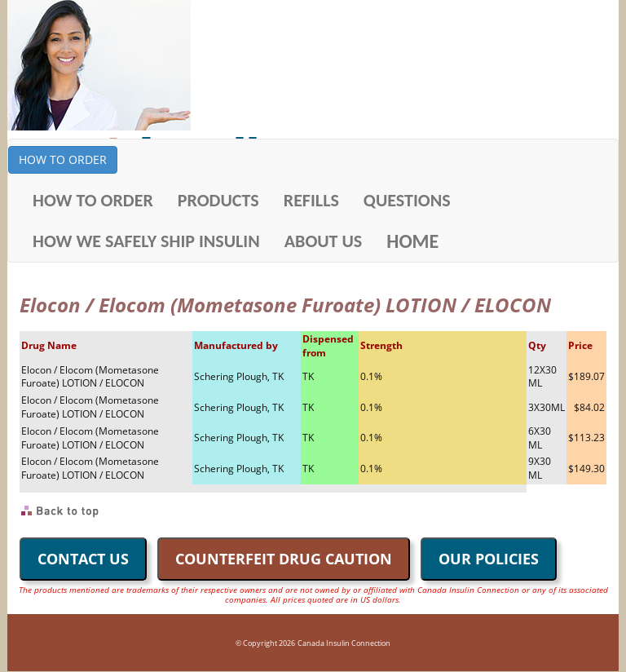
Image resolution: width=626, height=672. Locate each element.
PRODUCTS (218, 200)
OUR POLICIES (489, 559)
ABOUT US (324, 241)
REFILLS (311, 200)
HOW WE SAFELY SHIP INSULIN (146, 241)
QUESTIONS (407, 200)
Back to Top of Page (61, 511)
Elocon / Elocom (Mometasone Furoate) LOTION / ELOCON (90, 377)
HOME (412, 241)
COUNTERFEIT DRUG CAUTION (284, 559)
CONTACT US (83, 559)
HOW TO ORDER (63, 159)
